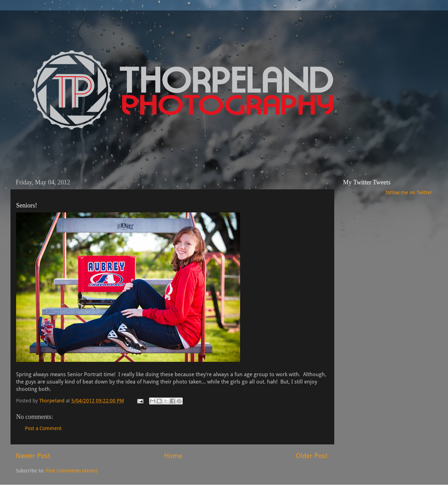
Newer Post (33, 456)
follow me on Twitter (409, 192)
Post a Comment (43, 428)
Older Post (311, 456)
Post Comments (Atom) (72, 471)
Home (173, 456)
